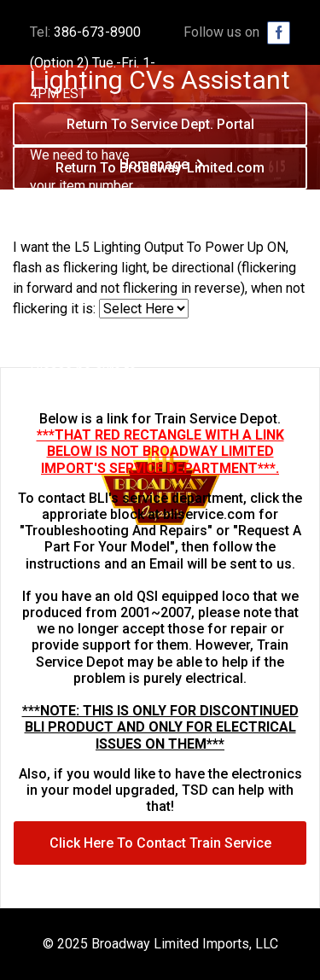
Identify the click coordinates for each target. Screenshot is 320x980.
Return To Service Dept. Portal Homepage (160, 131)
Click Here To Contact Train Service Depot (160, 850)
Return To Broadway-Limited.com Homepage (160, 175)
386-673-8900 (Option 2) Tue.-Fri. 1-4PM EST (93, 63)
